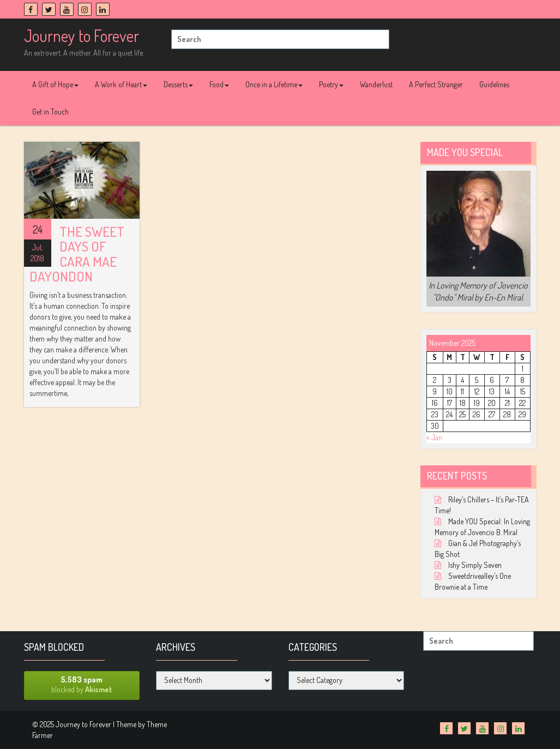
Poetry (331, 84)
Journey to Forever (82, 35)
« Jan (434, 437)
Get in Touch (50, 112)
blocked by (82, 684)
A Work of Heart (121, 84)
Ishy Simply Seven (475, 565)
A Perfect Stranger (436, 84)
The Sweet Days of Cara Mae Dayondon (77, 254)
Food (219, 84)
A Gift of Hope (55, 84)
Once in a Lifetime (274, 84)
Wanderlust (376, 84)
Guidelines (494, 84)
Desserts (178, 84)
